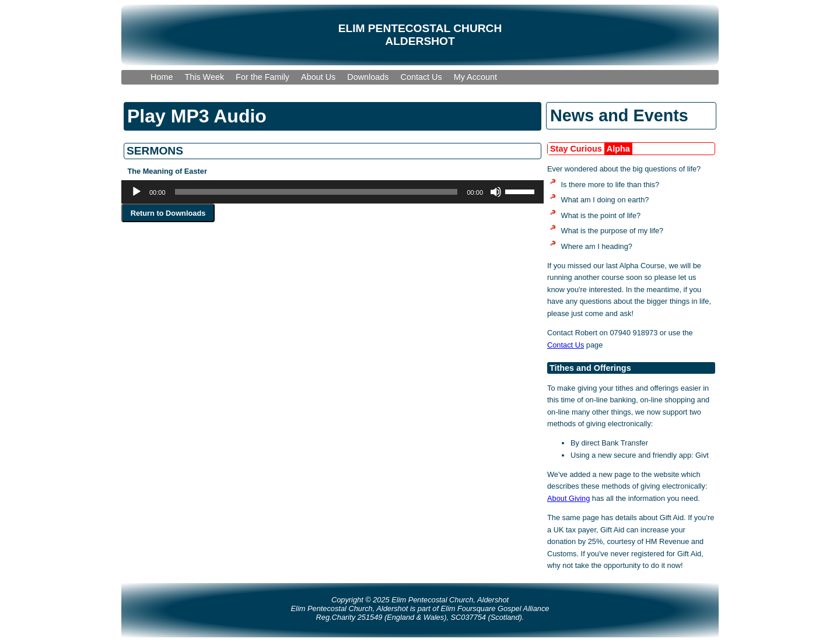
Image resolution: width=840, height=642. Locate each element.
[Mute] (496, 192)
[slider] (316, 192)
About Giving (568, 498)
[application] (332, 192)
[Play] (136, 192)
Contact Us (566, 345)
